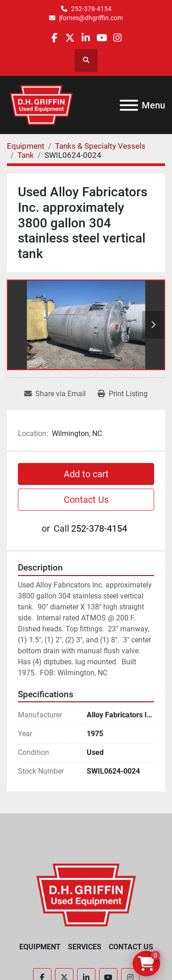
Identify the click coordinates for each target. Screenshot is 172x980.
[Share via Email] (55, 394)
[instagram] (117, 38)
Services (85, 947)
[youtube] (102, 38)
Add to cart (86, 474)
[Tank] (26, 155)
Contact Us (86, 500)
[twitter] (70, 38)
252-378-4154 (91, 9)
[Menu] (129, 105)
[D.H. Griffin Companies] (86, 895)
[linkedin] (86, 38)
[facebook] (54, 38)
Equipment (40, 947)
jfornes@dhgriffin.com (91, 18)
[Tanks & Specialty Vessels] (100, 146)
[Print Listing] (123, 394)
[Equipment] (26, 146)
